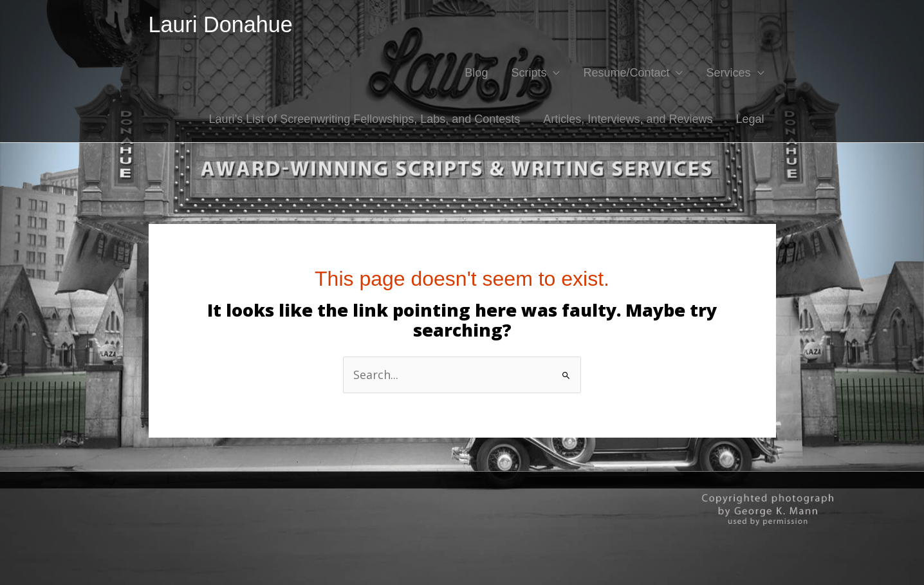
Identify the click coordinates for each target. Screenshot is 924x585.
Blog (476, 73)
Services (728, 73)
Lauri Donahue (221, 24)
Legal (750, 119)
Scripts (529, 73)
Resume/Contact (626, 73)
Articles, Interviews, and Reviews (628, 119)
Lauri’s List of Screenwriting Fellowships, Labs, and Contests (364, 119)
